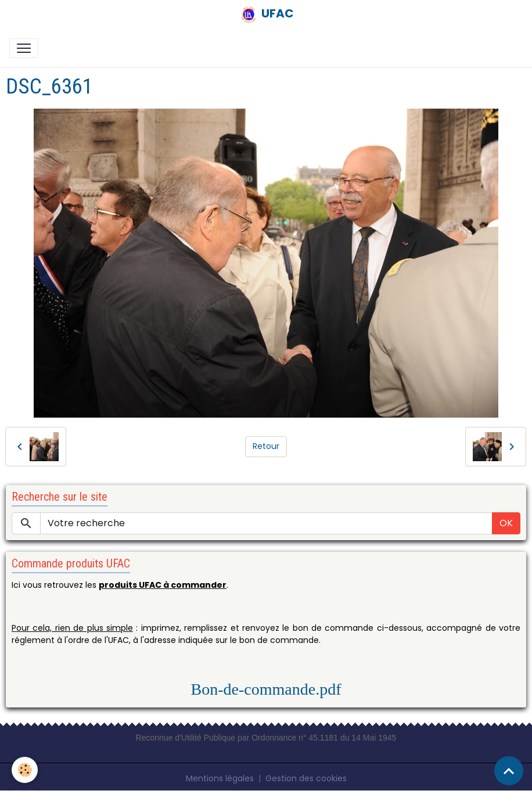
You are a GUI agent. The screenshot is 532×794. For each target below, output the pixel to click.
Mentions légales (220, 778)
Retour (266, 446)
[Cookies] (25, 770)
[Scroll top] (509, 771)
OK (506, 523)
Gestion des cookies (306, 778)
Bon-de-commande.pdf (266, 689)
